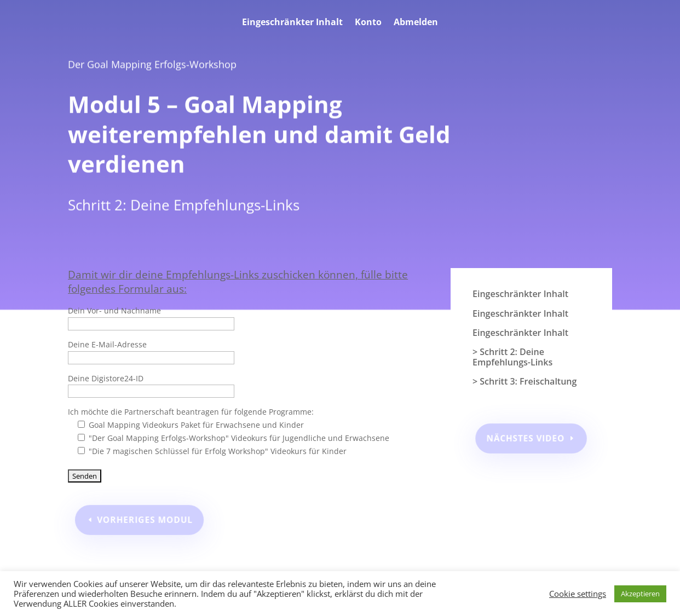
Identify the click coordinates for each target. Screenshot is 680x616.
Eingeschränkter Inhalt (292, 23)
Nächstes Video (526, 438)
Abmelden (416, 23)
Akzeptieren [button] (640, 594)
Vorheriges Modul (147, 519)
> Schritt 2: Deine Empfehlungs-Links (512, 358)
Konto (368, 23)
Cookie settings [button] (578, 594)
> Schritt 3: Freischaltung (525, 382)
